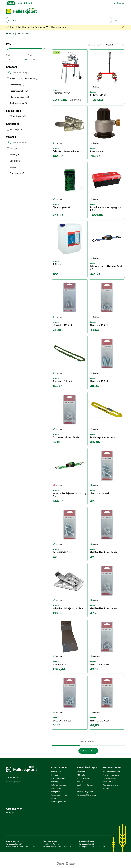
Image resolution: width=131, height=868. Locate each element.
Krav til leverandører (111, 775)
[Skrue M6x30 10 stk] (70, 702)
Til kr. (30, 55)
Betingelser (56, 792)
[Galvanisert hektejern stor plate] (70, 590)
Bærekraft (81, 782)
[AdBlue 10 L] (70, 249)
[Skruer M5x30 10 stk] (107, 307)
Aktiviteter (81, 775)
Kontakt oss (56, 772)
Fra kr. (9, 55)
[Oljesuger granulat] (70, 190)
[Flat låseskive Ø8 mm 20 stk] (70, 419)
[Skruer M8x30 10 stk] (107, 702)
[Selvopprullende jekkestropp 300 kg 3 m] (107, 249)
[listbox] (26, 100)
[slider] (8, 48)
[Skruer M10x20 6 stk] (70, 534)
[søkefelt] (59, 20)
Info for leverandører (111, 772)
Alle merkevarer (24, 34)
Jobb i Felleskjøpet (85, 785)
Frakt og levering (58, 778)
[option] (26, 79)
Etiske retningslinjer (85, 792)
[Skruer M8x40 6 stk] (107, 363)
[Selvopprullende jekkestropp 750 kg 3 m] (70, 476)
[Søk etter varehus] (26, 142)
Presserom (81, 772)
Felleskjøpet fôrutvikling (87, 795)
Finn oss (54, 775)
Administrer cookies (14, 782)
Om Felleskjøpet (84, 778)
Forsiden (10, 34)
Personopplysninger (59, 795)
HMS (79, 788)
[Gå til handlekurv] (116, 20)
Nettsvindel (56, 798)
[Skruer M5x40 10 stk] (107, 646)
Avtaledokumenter (110, 785)
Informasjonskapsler (59, 802)
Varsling (106, 788)
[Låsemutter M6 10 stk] (70, 307)
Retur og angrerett (59, 785)
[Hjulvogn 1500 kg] (107, 77)
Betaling (54, 782)
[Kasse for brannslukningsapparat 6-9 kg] (107, 190)
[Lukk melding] (123, 27)
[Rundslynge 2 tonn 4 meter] (70, 363)
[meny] (122, 20)
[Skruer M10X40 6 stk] (107, 476)
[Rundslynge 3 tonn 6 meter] (107, 419)
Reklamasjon (56, 788)
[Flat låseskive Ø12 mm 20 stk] (107, 590)
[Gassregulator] (107, 133)
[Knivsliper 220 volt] (70, 77)
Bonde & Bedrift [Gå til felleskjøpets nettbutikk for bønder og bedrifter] (24, 3)
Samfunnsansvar (110, 778)
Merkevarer (11, 813)
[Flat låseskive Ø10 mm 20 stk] (107, 534)
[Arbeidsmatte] (70, 646)
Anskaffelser (108, 782)
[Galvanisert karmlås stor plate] (70, 133)
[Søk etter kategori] (26, 72)
